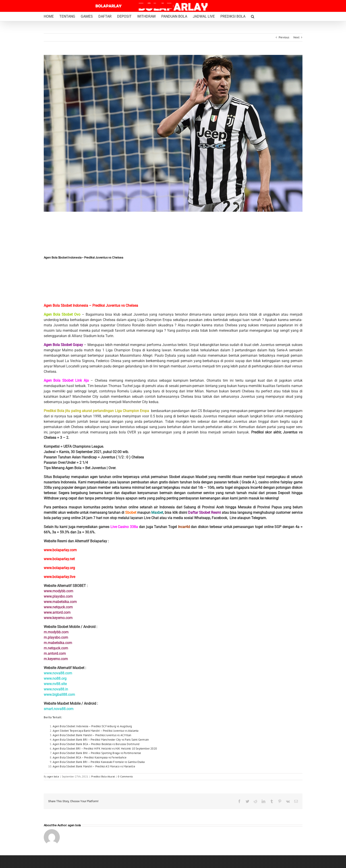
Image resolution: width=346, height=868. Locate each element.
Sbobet (131, 513)
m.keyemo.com (56, 659)
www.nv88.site (55, 684)
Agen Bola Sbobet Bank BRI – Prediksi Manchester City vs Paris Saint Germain (101, 740)
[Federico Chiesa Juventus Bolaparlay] (173, 133)
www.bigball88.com (59, 695)
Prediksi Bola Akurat (103, 776)
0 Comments (125, 776)
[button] (253, 17)
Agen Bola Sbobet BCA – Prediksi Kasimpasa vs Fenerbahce (90, 757)
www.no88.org (55, 678)
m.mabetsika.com (58, 643)
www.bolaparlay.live (59, 577)
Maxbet (157, 513)
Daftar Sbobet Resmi (204, 513)
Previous (284, 37)
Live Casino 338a (124, 527)
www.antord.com (57, 612)
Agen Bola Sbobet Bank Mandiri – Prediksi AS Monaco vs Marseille (94, 766)
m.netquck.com (56, 648)
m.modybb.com (56, 632)
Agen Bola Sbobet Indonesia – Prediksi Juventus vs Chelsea (91, 306)
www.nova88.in (56, 689)
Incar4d (184, 527)
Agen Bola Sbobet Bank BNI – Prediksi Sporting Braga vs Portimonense (97, 753)
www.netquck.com (58, 607)
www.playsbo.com (58, 596)
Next (296, 37)
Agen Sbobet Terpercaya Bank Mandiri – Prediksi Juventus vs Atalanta (96, 731)
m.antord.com (55, 654)
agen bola (53, 776)
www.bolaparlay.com (60, 550)
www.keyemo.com (58, 618)
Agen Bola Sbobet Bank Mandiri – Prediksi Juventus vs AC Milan (92, 735)
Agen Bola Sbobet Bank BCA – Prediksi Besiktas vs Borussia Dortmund (96, 744)
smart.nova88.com (59, 709)
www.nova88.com (58, 673)
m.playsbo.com (56, 637)
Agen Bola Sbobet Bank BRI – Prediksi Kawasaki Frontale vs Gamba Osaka (99, 762)
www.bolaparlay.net (59, 559)
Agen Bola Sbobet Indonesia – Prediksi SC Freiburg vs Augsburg (92, 726)
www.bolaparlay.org (59, 568)
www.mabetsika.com (60, 602)
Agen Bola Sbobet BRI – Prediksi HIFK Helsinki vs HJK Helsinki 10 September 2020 (105, 749)
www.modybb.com (58, 591)
